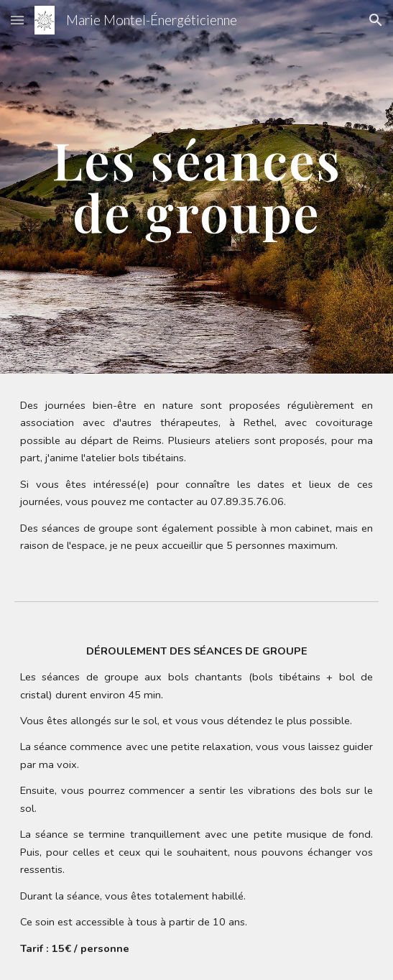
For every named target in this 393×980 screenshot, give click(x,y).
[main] (196, 186)
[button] (17, 20)
